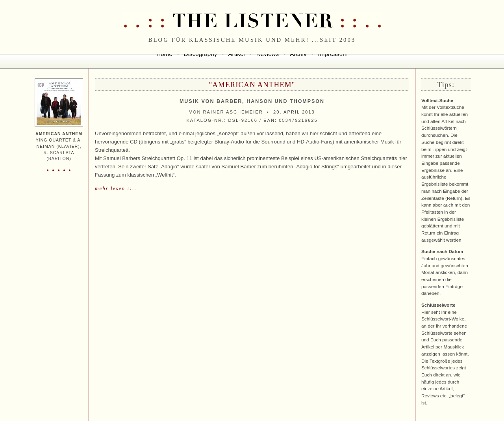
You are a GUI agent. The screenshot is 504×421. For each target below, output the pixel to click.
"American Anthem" (252, 85)
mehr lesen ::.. (116, 188)
